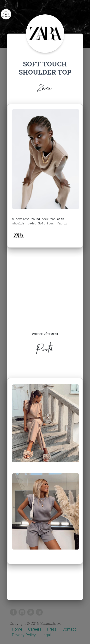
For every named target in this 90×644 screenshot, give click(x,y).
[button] (18, 235)
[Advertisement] (45, 294)
